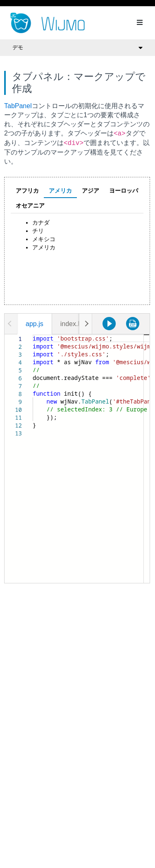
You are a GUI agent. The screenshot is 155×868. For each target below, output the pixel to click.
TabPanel (18, 106)
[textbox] (33, 335)
